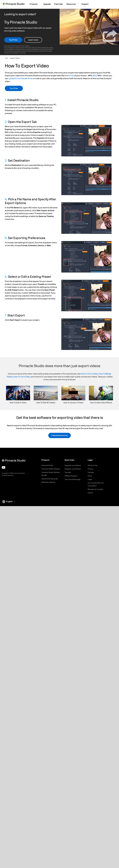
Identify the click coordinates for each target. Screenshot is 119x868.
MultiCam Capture (48, 482)
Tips (6, 58)
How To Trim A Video (89, 374)
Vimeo (30, 79)
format (71, 76)
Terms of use (93, 465)
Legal (90, 479)
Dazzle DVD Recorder (50, 479)
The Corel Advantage (72, 479)
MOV (95, 76)
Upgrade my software (73, 465)
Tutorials (68, 472)
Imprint (90, 493)
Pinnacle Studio (47, 465)
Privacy (90, 469)
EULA (90, 476)
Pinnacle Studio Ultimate (51, 469)
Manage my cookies (95, 489)
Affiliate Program (71, 476)
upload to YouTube (17, 79)
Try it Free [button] (13, 40)
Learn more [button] (33, 40)
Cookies (91, 472)
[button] (35, 4)
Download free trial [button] (59, 435)
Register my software (73, 469)
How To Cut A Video (22, 377)
